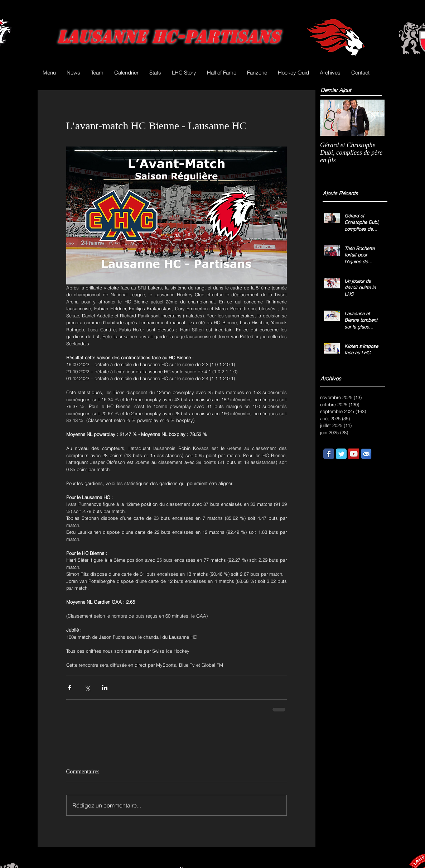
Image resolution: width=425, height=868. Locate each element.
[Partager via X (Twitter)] (87, 688)
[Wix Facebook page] (329, 454)
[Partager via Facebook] (70, 688)
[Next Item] (373, 118)
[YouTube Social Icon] (354, 454)
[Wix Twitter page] (341, 454)
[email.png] (366, 454)
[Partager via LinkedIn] (105, 688)
